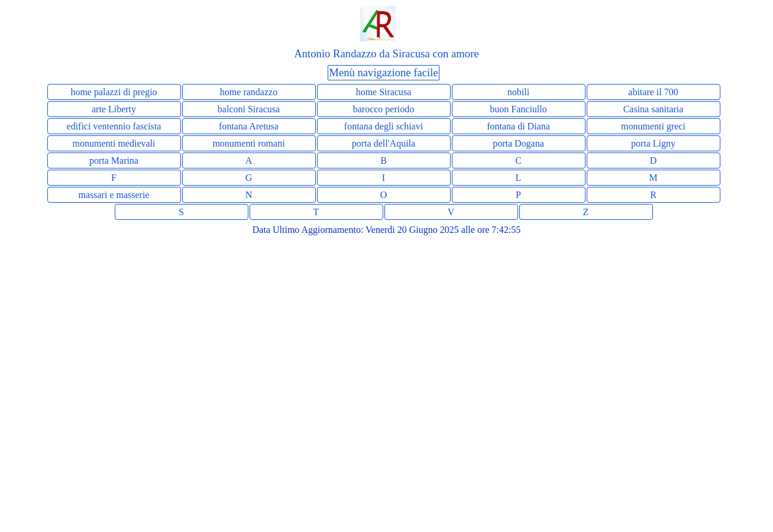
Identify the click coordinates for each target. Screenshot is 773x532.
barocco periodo (384, 109)
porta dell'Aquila (384, 143)
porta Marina (114, 160)
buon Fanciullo (518, 109)
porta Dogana (518, 143)
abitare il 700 (653, 92)
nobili (518, 92)
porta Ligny (653, 143)
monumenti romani (248, 143)
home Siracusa (384, 92)
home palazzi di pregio (114, 92)
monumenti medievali (114, 143)
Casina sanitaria (654, 109)
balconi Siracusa (249, 109)
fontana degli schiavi (384, 126)
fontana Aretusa (249, 126)
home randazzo (249, 92)
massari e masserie (114, 195)
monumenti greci (653, 126)
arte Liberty (114, 109)
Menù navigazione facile (383, 72)
